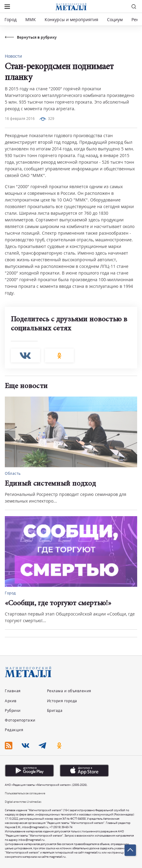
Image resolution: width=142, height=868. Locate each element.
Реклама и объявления (69, 691)
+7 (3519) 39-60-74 (61, 827)
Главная (13, 691)
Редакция (14, 730)
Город (11, 19)
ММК (31, 19)
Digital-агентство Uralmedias (23, 802)
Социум (115, 19)
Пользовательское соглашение (25, 793)
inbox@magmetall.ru (35, 827)
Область (13, 473)
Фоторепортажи (20, 720)
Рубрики (13, 710)
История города (62, 701)
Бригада (55, 710)
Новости (13, 56)
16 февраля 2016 (20, 119)
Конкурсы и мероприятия (72, 19)
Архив (11, 701)
